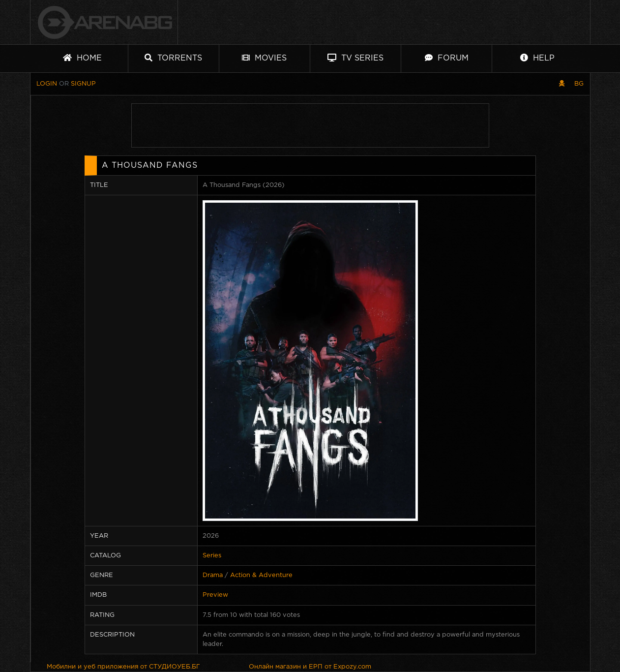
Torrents (173, 58)
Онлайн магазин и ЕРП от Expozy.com (310, 667)
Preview (215, 595)
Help (537, 58)
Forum (447, 58)
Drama (213, 575)
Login (47, 84)
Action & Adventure (261, 575)
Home (82, 58)
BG (579, 84)
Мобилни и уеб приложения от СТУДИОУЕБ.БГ (123, 667)
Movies (264, 58)
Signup (83, 84)
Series (212, 556)
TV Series (355, 58)
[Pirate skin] (562, 84)
